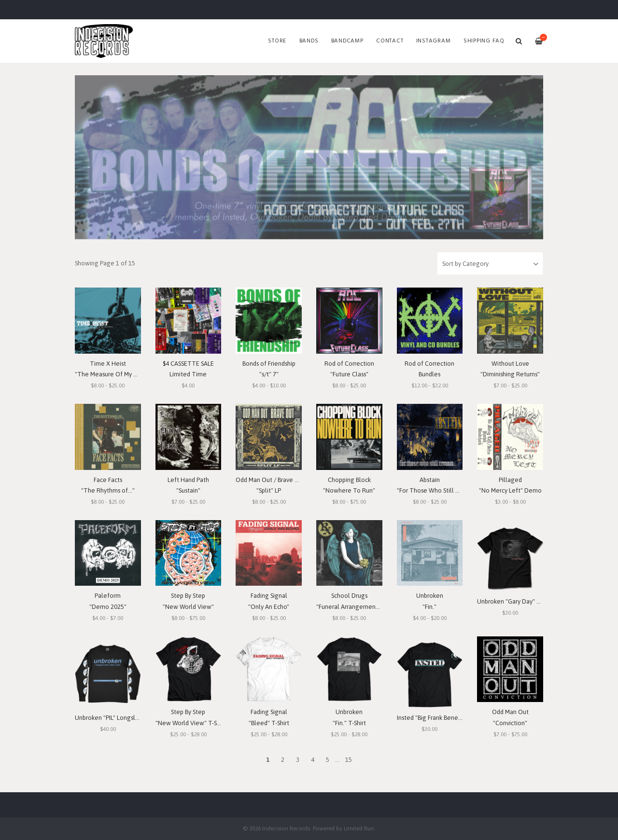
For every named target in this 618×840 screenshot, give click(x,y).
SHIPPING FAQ (484, 41)
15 (349, 760)
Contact (390, 41)
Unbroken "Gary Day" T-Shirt (516, 601)
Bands (309, 41)
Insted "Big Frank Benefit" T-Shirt (442, 718)
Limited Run (359, 828)
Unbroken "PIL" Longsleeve (112, 718)
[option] (309, 157)
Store (277, 41)
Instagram (434, 41)
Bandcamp (347, 41)
